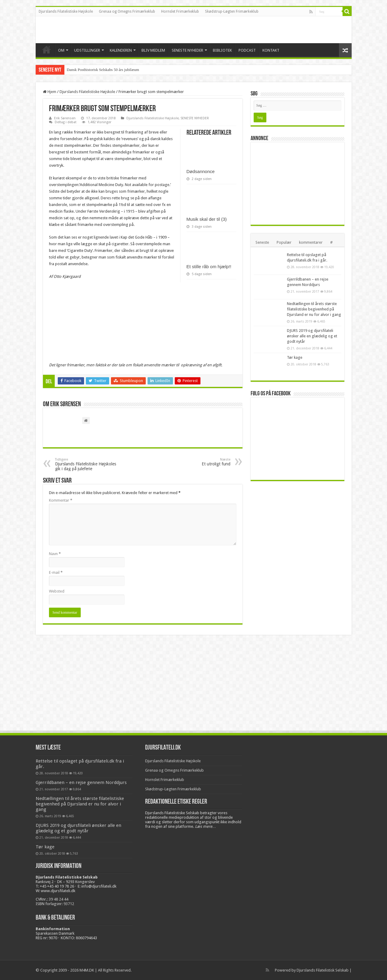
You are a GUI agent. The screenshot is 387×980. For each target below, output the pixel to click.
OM (61, 50)
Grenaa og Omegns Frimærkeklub (127, 11)
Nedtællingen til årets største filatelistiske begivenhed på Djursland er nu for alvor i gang (314, 309)
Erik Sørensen (65, 118)
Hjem (50, 92)
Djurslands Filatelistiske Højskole (66, 11)
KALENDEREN (121, 50)
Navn (55, 554)
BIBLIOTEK (222, 50)
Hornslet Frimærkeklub (180, 11)
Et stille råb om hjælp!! (209, 267)
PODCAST (247, 50)
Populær (284, 242)
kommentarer (311, 242)
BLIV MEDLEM (153, 50)
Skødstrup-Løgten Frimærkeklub (232, 11)
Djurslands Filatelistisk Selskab (323, 970)
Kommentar (61, 500)
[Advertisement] (299, 183)
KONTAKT (271, 50)
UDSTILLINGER (87, 50)
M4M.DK (87, 970)
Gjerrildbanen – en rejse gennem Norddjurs (81, 782)
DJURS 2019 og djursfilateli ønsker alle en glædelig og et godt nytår (312, 336)
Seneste (262, 242)
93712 (69, 904)
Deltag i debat (66, 122)
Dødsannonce (201, 171)
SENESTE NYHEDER (187, 50)
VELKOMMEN (47, 50)
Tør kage (295, 357)
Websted (57, 591)
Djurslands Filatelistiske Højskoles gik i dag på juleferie (86, 464)
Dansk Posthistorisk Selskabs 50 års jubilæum (103, 70)
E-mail (56, 572)
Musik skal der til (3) (207, 219)
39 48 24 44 (59, 899)
